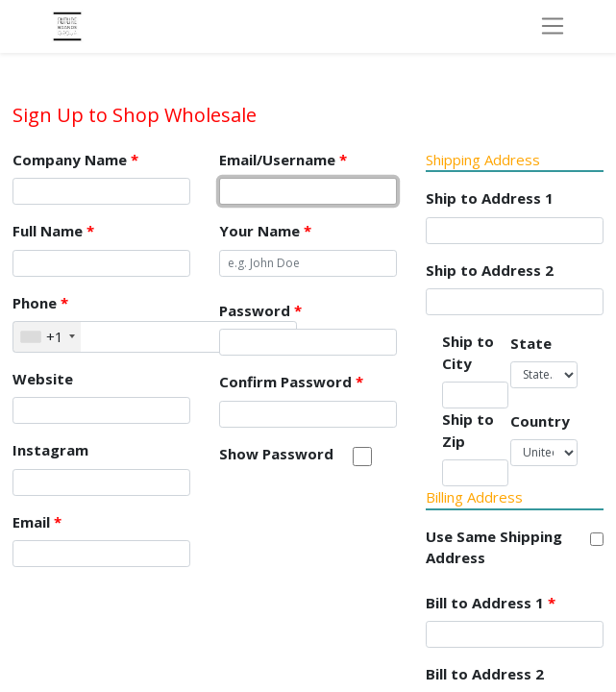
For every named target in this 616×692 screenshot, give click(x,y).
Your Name (265, 231)
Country (540, 421)
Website (43, 379)
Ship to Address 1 (490, 198)
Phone (40, 303)
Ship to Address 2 (490, 270)
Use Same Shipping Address (494, 547)
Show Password (276, 454)
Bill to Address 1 (491, 603)
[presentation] (365, 525)
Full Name (53, 231)
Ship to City (468, 352)
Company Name (75, 160)
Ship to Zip (468, 430)
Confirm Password (291, 382)
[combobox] (47, 337)
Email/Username (283, 160)
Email (37, 522)
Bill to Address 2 (485, 674)
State (531, 343)
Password (260, 310)
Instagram (50, 450)
